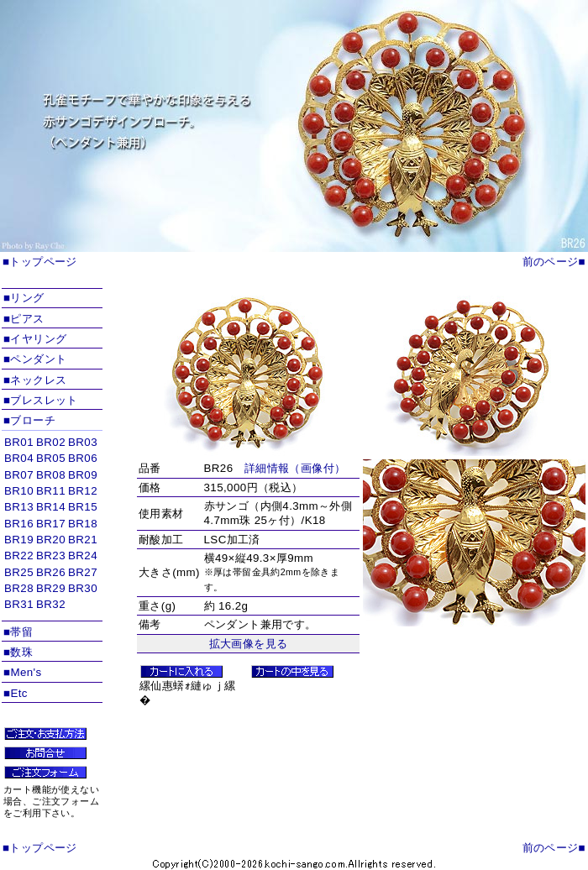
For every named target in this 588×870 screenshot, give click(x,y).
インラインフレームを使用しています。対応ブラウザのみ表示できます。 (52, 527)
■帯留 (18, 632)
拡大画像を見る (249, 644)
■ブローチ (29, 420)
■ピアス (24, 319)
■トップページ (40, 262)
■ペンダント (35, 359)
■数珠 (18, 652)
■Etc (16, 693)
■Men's (23, 672)
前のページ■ (554, 262)
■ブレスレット (41, 400)
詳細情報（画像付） (295, 468)
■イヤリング (35, 339)
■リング (24, 298)
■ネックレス (35, 380)
